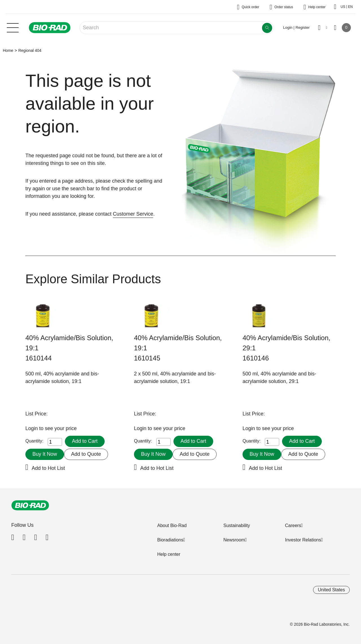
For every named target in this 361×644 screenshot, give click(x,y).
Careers (293, 525)
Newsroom (234, 540)
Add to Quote (86, 454)
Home (8, 50)
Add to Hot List (48, 468)
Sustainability (237, 525)
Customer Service (133, 214)
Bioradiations (170, 540)
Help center (169, 554)
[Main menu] (13, 27)
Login (32, 428)
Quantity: (34, 441)
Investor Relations (303, 540)
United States (331, 590)
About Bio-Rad (172, 525)
